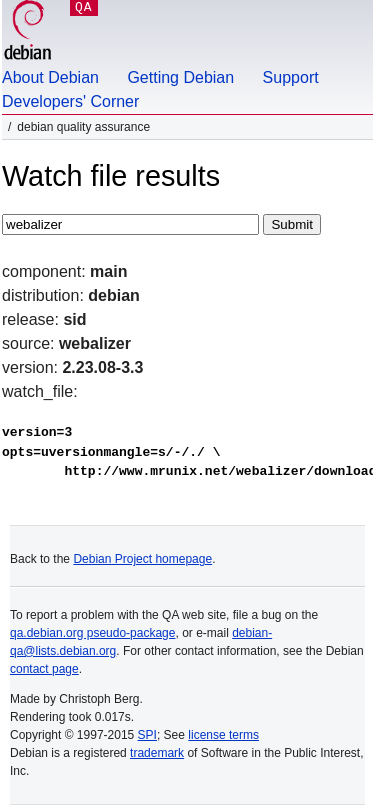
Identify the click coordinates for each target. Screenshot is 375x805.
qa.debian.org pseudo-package (92, 633)
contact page (44, 669)
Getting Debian (180, 77)
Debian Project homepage (142, 559)
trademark (157, 753)
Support (291, 77)
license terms (223, 735)
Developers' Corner (70, 101)
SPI (147, 735)
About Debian (50, 77)
